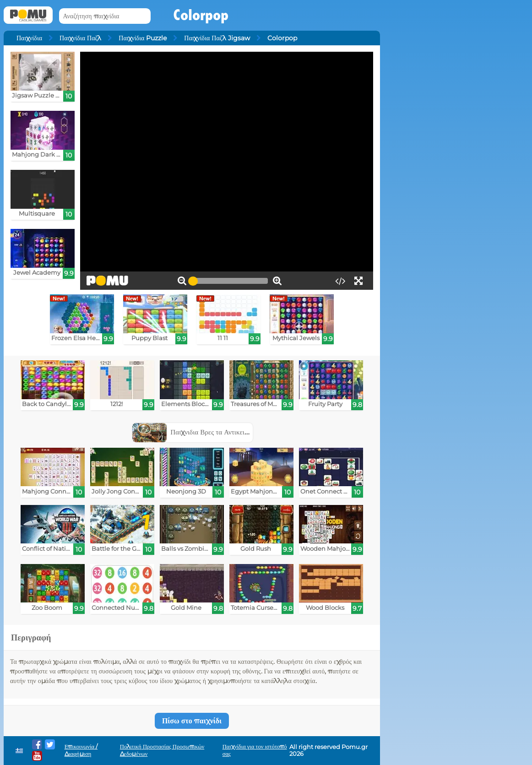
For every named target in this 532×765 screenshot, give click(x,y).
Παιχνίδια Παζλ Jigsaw (217, 38)
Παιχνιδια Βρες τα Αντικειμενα (195, 432)
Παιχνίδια (29, 38)
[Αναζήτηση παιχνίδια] (105, 16)
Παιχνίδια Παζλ (80, 38)
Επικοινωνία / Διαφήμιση (81, 750)
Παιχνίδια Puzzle (143, 38)
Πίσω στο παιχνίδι (192, 721)
